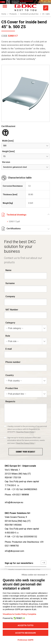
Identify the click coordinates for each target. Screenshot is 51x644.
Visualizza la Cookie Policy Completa (19, 614)
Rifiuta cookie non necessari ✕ (35, 575)
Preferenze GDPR (26, 640)
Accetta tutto (26, 625)
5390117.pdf (14, 222)
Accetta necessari (26, 633)
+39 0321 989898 (20, 495)
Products (13, 14)
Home (4, 14)
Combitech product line (29, 14)
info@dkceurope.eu (14, 502)
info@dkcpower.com (14, 551)
